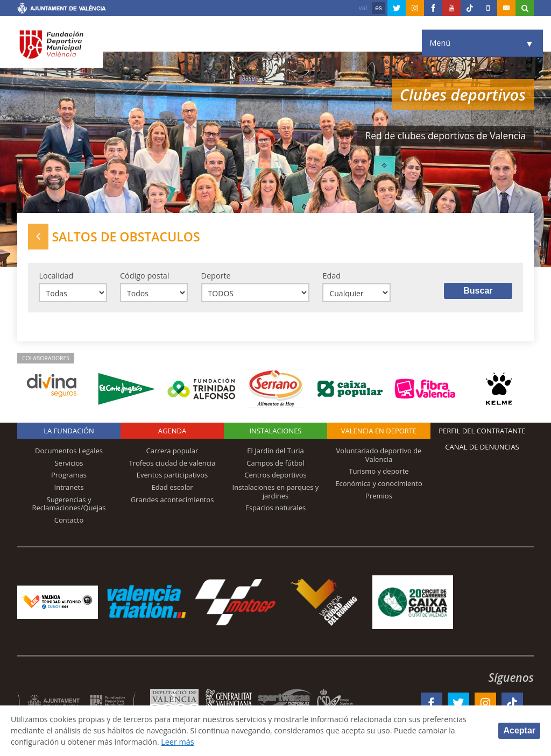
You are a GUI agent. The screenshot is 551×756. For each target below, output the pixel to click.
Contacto (69, 520)
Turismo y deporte (379, 472)
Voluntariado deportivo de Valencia (379, 456)
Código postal (144, 276)
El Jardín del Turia (275, 452)
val (363, 8)
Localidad (56, 276)
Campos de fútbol (275, 463)
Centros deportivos (275, 476)
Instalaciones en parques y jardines (276, 493)
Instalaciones (275, 432)
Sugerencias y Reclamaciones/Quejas (69, 504)
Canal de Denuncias (482, 448)
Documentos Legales (69, 452)
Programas (69, 476)
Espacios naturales (276, 509)
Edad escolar (172, 488)
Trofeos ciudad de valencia (172, 463)
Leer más (181, 742)
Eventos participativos (172, 476)
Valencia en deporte (379, 432)
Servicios (69, 463)
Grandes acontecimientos (172, 500)
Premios (379, 496)
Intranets (69, 488)
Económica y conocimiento (379, 484)
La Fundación (69, 432)
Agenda (172, 432)
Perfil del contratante (482, 432)
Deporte (216, 276)
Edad (331, 276)
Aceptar (519, 730)
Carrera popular (172, 452)
